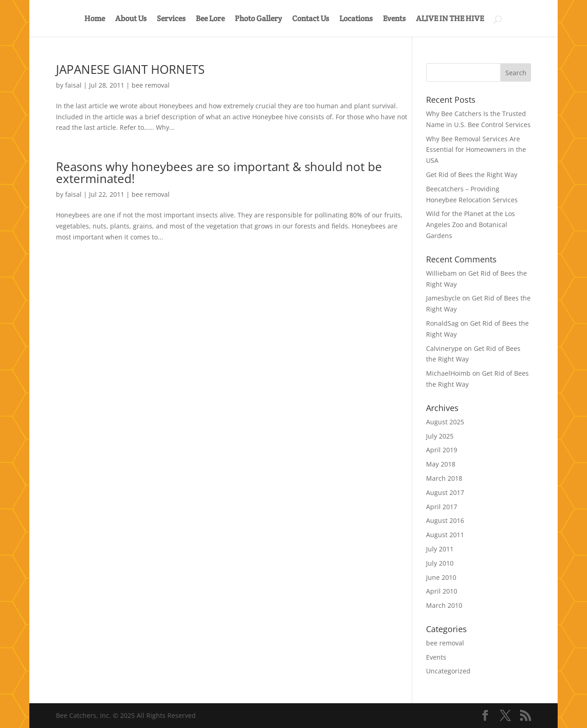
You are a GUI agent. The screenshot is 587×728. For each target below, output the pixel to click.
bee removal (151, 85)
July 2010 (440, 563)
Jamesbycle (443, 298)
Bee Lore (210, 19)
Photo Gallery (258, 19)
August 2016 (445, 520)
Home (95, 19)
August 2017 (445, 492)
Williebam (441, 273)
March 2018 (444, 478)
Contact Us (311, 19)
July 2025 (440, 436)
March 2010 (444, 605)
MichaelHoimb (448, 373)
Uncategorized (448, 671)
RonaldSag (442, 323)
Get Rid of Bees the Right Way (472, 175)
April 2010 (442, 591)
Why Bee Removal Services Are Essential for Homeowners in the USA (476, 150)
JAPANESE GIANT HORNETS (130, 69)
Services (171, 19)
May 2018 (441, 464)
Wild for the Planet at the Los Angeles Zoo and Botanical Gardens (471, 225)
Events (394, 19)
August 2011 (445, 535)
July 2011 (440, 549)
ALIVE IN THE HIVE (450, 19)
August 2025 (445, 422)
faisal (73, 85)
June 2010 (441, 577)
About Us (131, 19)
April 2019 (442, 450)
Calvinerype (444, 348)
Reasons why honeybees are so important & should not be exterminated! (219, 172)
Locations (356, 19)
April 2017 (442, 507)
